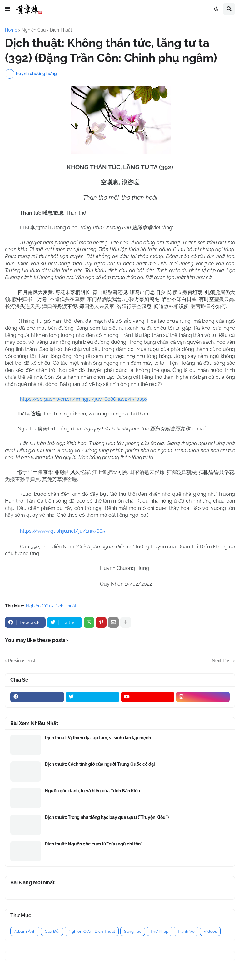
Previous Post (22, 661)
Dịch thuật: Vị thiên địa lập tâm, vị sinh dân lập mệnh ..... (101, 738)
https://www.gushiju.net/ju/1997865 (63, 531)
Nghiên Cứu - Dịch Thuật (47, 30)
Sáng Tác (133, 931)
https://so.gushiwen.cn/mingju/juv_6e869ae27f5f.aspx (84, 399)
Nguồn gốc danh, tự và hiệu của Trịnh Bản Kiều (92, 791)
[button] (7, 9)
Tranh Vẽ (186, 931)
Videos (210, 931)
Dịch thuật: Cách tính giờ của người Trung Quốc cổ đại (100, 764)
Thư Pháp (159, 931)
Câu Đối (52, 931)
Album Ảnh (25, 931)
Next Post (222, 661)
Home (11, 30)
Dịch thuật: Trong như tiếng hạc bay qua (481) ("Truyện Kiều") (107, 817)
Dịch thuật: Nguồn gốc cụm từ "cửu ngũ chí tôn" (94, 844)
